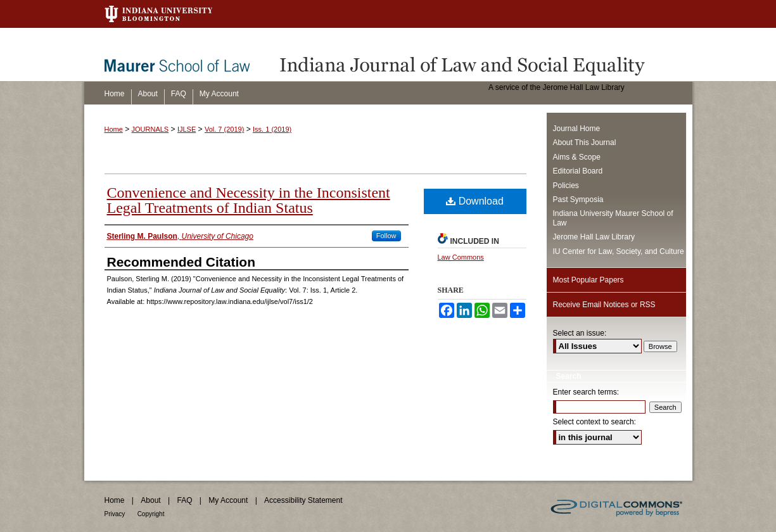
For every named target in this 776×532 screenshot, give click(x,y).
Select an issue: (580, 333)
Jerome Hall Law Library (594, 237)
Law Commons (461, 257)
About (150, 500)
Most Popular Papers (588, 280)
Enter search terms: (586, 392)
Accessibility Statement (303, 500)
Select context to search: (595, 422)
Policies (566, 186)
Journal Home (577, 129)
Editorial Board (578, 171)
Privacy (115, 514)
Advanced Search (586, 459)
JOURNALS (150, 129)
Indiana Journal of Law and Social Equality (483, 54)
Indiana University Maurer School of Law (613, 218)
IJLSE (187, 129)
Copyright (151, 514)
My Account (228, 500)
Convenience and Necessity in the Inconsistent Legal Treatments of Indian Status (249, 200)
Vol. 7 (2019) (224, 129)
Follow (386, 236)
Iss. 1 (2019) (272, 129)
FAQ (184, 500)
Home (114, 129)
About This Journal (585, 142)
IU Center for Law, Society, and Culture (619, 251)
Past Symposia (578, 199)
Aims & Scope (577, 157)
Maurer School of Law (186, 54)
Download (475, 201)
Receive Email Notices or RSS (604, 305)
